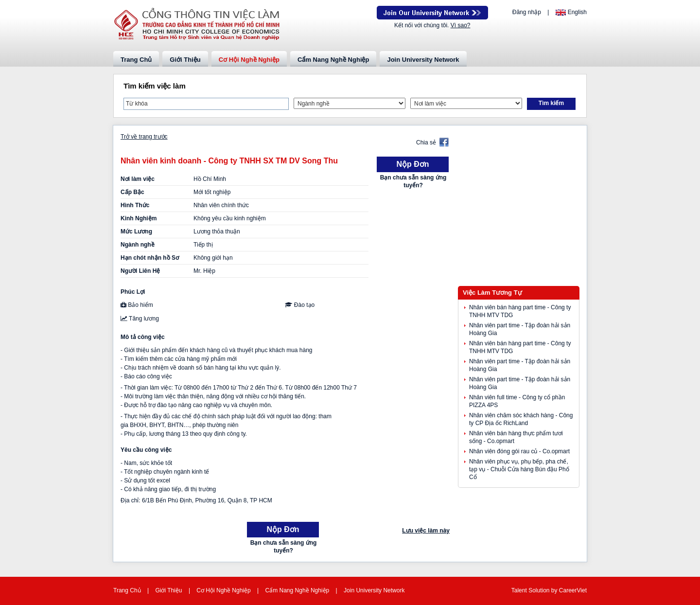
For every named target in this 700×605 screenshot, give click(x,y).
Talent (520, 590)
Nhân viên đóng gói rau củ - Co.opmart (519, 451)
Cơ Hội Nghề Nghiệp (249, 60)
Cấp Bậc (132, 192)
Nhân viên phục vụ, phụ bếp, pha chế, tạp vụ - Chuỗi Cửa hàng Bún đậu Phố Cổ (519, 469)
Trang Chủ (136, 60)
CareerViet (573, 590)
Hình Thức (135, 205)
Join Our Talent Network (432, 13)
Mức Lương (136, 231)
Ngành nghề (138, 245)
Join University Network (423, 60)
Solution (540, 590)
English (577, 12)
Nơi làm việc (138, 179)
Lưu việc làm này (426, 531)
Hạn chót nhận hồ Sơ (150, 258)
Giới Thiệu (185, 60)
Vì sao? (461, 25)
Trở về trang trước (144, 137)
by (555, 590)
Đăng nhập (527, 12)
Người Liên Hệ (140, 271)
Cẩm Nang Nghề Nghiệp (333, 60)
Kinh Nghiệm (139, 218)
